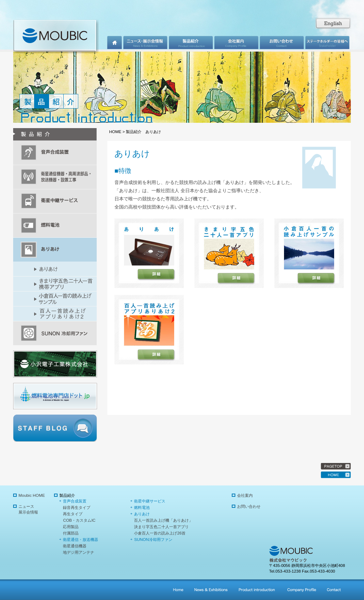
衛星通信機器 (75, 546)
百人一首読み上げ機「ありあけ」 (163, 520)
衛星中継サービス (150, 501)
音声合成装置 (75, 501)
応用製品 (71, 527)
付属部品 (71, 533)
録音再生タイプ (77, 507)
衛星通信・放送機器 (81, 540)
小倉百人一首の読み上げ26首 (160, 533)
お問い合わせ (249, 506)
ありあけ (142, 514)
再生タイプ (73, 514)
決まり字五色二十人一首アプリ (161, 527)
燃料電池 (142, 507)
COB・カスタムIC (79, 520)
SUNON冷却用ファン (153, 540)
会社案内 (245, 495)
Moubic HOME (32, 495)
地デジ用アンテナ (79, 552)
